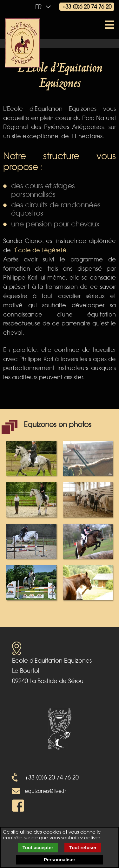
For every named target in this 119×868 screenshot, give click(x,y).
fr (45, 7)
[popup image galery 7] (31, 582)
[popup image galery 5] (31, 541)
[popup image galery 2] (88, 457)
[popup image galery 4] (88, 499)
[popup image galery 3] (31, 499)
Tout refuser (83, 847)
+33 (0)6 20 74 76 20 (87, 6)
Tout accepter (38, 847)
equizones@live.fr (45, 791)
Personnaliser (60, 860)
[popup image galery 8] (88, 582)
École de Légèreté (41, 250)
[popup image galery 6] (88, 541)
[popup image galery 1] (31, 457)
